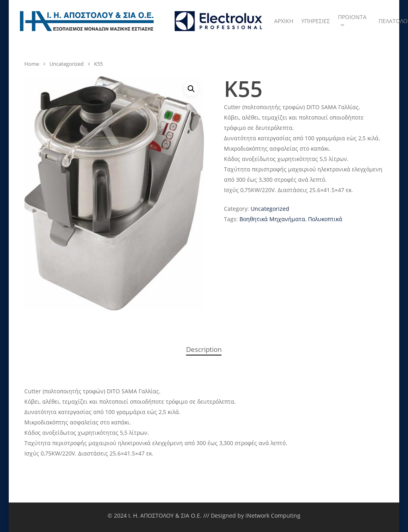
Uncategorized (67, 64)
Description (204, 349)
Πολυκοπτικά (325, 219)
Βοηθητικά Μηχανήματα (272, 219)
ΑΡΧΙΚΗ (284, 21)
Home (32, 64)
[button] (191, 89)
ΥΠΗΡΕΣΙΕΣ (316, 21)
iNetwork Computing (273, 515)
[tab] (204, 350)
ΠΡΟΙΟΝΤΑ (352, 21)
